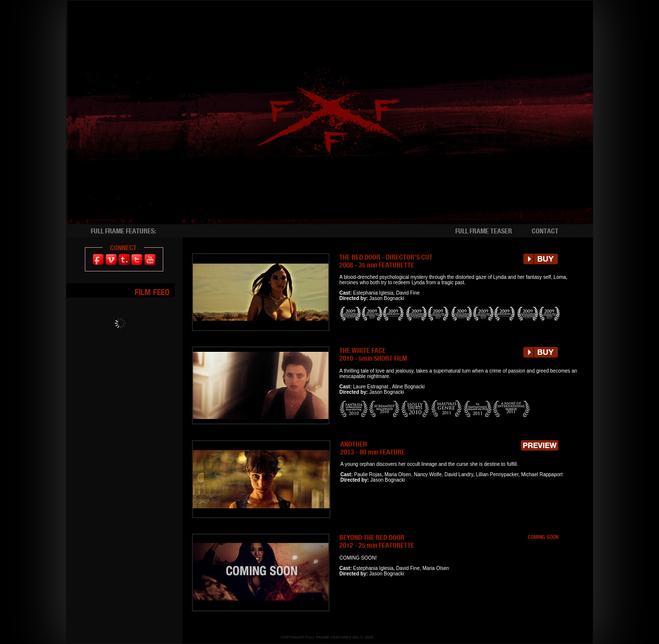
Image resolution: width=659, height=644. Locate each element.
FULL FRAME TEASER (484, 231)
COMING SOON (543, 537)
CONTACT (545, 231)
